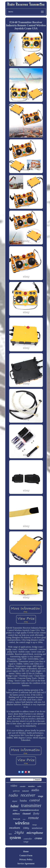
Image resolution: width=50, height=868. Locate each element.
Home (26, 851)
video (14, 786)
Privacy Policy (26, 859)
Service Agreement (26, 864)
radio (13, 795)
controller (28, 839)
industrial (25, 791)
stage (41, 796)
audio (35, 790)
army (24, 819)
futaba (23, 801)
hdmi (14, 806)
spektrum (16, 791)
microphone (35, 833)
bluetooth (17, 819)
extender (23, 786)
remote (33, 818)
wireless (22, 823)
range (26, 842)
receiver (28, 795)
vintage (34, 825)
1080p (26, 828)
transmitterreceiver (30, 810)
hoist (10, 834)
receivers (15, 828)
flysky (36, 813)
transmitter (31, 805)
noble (39, 786)
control (35, 800)
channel (27, 814)
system (15, 838)
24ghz (19, 832)
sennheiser (37, 828)
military (16, 814)
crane (38, 838)
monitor (31, 786)
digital (15, 801)
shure (15, 810)
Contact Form (26, 855)
